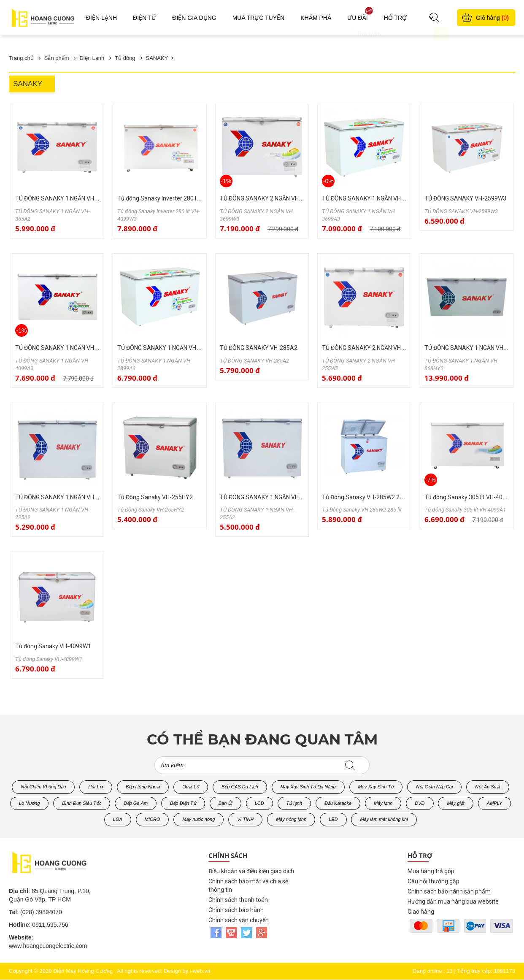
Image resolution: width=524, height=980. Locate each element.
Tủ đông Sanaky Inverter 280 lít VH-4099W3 (175, 198)
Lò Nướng (29, 803)
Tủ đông (125, 58)
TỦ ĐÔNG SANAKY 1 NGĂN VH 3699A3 (373, 198)
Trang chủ (21, 58)
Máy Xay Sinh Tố (376, 787)
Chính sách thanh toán (238, 900)
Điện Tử (145, 18)
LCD (259, 803)
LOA (118, 819)
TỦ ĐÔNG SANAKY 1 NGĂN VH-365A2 (65, 198)
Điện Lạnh (101, 18)
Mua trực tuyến (259, 18)
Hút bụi (96, 787)
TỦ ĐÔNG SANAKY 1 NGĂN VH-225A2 (65, 497)
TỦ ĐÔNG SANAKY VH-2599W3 (465, 198)
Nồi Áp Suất (488, 787)
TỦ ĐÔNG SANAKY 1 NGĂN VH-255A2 (269, 497)
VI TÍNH (245, 819)
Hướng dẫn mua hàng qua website (453, 901)
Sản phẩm (57, 58)
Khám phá (316, 18)
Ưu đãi (357, 18)
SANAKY (157, 58)
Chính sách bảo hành (236, 910)
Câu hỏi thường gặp (434, 881)
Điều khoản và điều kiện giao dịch (251, 871)
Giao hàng (421, 912)
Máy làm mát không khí (384, 819)
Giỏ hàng (492, 18)
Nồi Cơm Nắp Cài (434, 787)
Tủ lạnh (294, 803)
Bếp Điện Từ (183, 803)
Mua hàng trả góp (431, 871)
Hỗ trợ (395, 18)
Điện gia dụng (194, 18)
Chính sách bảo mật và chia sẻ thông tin (248, 885)
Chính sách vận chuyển (239, 920)
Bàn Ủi (226, 803)
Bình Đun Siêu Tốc (82, 803)
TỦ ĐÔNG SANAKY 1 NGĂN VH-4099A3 (66, 348)
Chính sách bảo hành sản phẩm (449, 891)
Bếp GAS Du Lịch (240, 787)
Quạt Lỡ (191, 787)
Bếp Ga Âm (136, 803)
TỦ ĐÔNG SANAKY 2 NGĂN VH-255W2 (372, 348)
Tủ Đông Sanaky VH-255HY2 (155, 497)
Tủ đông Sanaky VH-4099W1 (53, 646)
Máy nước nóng (199, 819)
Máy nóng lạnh (291, 819)
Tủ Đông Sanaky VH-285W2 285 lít (367, 497)
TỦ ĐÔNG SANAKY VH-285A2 (259, 348)
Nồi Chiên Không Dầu (43, 787)
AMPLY (494, 803)
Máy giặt (455, 803)
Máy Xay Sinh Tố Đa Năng (308, 787)
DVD (420, 803)
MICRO (153, 819)
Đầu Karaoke (338, 803)
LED (333, 819)
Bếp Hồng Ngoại (143, 787)
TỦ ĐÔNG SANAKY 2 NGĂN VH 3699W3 (271, 198)
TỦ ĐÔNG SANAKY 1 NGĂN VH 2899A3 (168, 348)
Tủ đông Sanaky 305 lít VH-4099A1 (471, 497)
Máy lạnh (383, 803)
